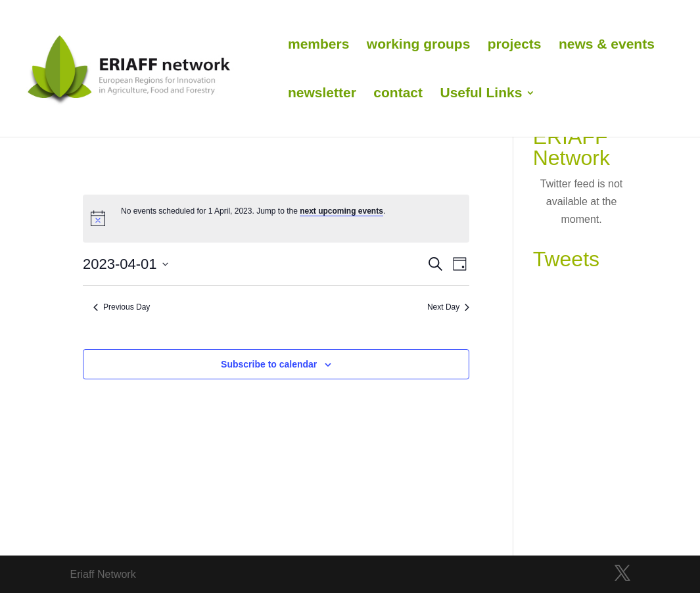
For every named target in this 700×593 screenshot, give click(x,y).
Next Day (448, 307)
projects (515, 45)
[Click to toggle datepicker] (126, 264)
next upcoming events (341, 211)
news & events (607, 45)
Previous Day (122, 307)
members (318, 45)
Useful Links (481, 94)
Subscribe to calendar (269, 364)
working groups (419, 45)
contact (398, 94)
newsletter (322, 94)
